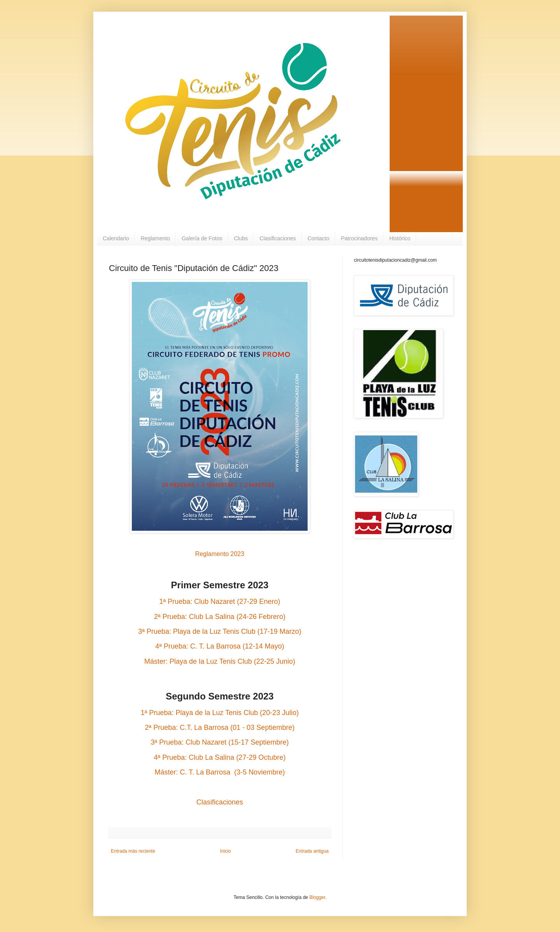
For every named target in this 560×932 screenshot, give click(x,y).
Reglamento (156, 238)
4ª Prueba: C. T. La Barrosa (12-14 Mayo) (220, 646)
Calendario (116, 238)
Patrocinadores (359, 238)
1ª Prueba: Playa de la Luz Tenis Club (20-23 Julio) (220, 713)
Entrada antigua (312, 851)
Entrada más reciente (133, 851)
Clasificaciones (277, 238)
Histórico (400, 238)
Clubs (241, 238)
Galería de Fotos (202, 238)
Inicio (226, 851)
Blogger (317, 897)
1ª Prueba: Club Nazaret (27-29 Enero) (220, 602)
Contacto (318, 238)
